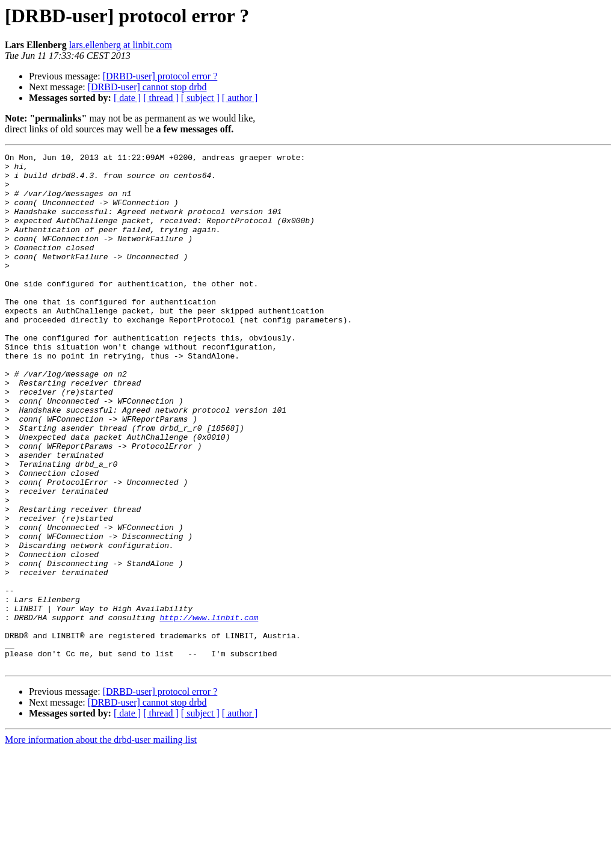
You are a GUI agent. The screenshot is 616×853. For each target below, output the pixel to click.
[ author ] (240, 98)
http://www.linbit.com (209, 711)
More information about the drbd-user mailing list (101, 842)
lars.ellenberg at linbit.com (121, 45)
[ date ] (127, 98)
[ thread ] (161, 98)
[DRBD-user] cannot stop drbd (147, 87)
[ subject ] (200, 98)
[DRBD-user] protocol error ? (160, 76)
